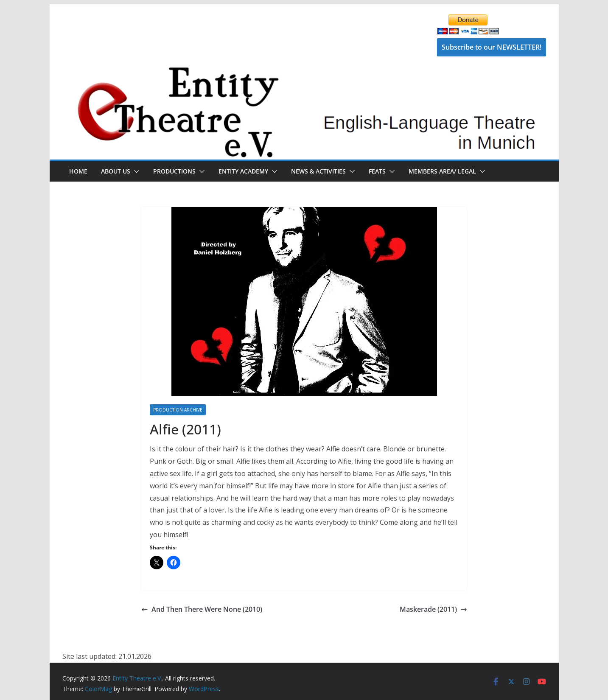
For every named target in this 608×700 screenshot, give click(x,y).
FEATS (377, 171)
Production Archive (178, 410)
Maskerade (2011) (433, 609)
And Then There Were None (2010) (202, 609)
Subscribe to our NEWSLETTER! (492, 47)
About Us (116, 171)
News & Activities (318, 171)
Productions (174, 171)
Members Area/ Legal (442, 171)
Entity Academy (243, 171)
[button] (135, 171)
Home (78, 171)
